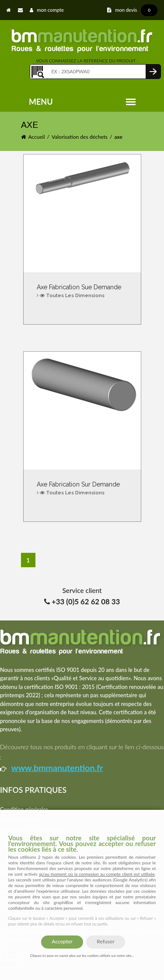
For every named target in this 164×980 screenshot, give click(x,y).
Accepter (62, 941)
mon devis (132, 10)
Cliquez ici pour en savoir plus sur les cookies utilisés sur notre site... (82, 956)
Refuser (105, 941)
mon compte (47, 10)
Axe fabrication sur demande (82, 489)
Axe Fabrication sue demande (82, 292)
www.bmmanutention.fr (57, 768)
